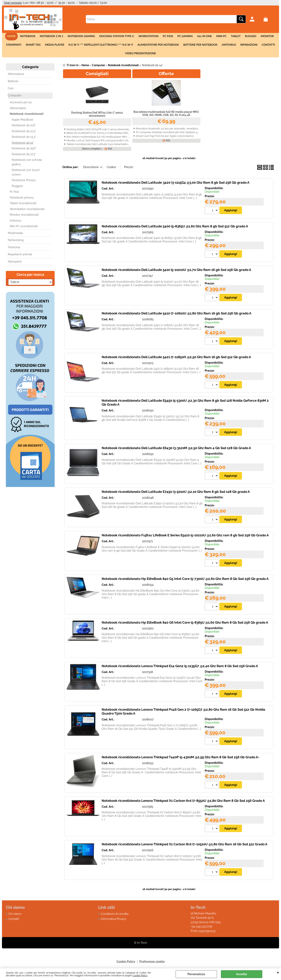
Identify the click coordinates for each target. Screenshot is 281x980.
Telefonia (14, 250)
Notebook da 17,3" (24, 157)
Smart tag (34, 46)
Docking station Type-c (118, 37)
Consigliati (97, 76)
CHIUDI (278, 972)
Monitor (265, 37)
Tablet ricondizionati (23, 206)
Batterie (13, 84)
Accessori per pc (21, 105)
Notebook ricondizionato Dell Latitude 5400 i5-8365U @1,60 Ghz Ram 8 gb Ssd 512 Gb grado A (175, 229)
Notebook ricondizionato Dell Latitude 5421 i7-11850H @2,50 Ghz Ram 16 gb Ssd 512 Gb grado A (176, 360)
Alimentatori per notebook (158, 46)
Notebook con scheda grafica (27, 165)
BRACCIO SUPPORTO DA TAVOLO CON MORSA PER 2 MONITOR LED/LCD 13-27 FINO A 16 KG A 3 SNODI (128, 136)
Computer (15, 98)
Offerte (166, 76)
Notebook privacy (22, 200)
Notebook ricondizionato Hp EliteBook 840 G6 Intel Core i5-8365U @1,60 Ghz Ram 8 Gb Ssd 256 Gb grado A (185, 625)
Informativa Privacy (113, 922)
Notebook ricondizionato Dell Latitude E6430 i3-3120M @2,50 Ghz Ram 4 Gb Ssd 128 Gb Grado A (176, 451)
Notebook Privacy (24, 183)
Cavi (11, 91)
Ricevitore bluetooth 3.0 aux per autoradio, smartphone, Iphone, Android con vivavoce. (187, 131)
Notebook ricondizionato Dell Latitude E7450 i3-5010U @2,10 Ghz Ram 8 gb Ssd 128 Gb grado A (176, 494)
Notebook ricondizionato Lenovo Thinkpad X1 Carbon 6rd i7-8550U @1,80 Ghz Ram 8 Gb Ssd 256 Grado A (183, 804)
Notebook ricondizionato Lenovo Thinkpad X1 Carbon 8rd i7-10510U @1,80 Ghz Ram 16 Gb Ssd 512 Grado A (185, 847)
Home (14, 37)
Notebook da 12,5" (24, 134)
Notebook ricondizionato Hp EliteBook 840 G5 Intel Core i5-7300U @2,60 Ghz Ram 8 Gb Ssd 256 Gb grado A (185, 582)
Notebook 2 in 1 (53, 37)
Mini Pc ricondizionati (24, 229)
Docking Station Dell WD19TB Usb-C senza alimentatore (100, 132)
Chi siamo (15, 917)
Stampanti (15, 46)
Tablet (234, 37)
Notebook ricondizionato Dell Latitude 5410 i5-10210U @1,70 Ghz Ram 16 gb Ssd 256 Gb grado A (176, 272)
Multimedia (15, 236)
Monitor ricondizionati (24, 217)
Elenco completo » (92, 151)
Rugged (248, 37)
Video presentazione (140, 55)
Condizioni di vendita (115, 917)
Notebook (30, 37)
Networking (16, 243)
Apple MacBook (22, 122)
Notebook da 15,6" (24, 151)
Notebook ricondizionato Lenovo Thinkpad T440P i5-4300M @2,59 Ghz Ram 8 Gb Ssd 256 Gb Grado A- (181, 760)
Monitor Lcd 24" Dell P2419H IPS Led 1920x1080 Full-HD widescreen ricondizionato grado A (121, 143)
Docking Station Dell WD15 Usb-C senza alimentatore (97, 117)
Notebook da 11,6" (24, 128)
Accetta (242, 974)
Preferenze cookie (152, 965)
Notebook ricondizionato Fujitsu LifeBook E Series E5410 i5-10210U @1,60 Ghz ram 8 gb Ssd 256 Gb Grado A (185, 538)
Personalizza (196, 974)
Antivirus (228, 46)
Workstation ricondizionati (27, 212)
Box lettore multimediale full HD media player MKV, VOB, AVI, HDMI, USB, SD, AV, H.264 (118, 139)
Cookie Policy (140, 976)
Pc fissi (168, 37)
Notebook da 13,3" (24, 140)
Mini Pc (220, 37)
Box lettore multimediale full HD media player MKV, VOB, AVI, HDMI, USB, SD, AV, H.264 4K (166, 116)
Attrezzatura (16, 77)
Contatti (267, 46)
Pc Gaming (185, 37)
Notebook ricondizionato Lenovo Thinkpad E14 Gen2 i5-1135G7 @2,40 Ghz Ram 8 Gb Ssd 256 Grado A (180, 669)
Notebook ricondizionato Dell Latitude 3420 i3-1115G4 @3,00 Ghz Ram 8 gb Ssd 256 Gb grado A (176, 185)
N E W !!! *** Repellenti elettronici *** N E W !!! (101, 46)
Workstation (149, 37)
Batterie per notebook (200, 46)
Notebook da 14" (23, 145)
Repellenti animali (20, 257)
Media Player (56, 46)
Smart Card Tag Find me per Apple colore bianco (165, 138)
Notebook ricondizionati (27, 117)
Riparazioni (248, 46)
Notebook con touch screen (26, 175)
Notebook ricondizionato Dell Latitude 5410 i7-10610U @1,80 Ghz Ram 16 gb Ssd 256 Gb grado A (177, 316)
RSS (110, 151)
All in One (204, 37)
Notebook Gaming (83, 37)
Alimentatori (18, 111)
